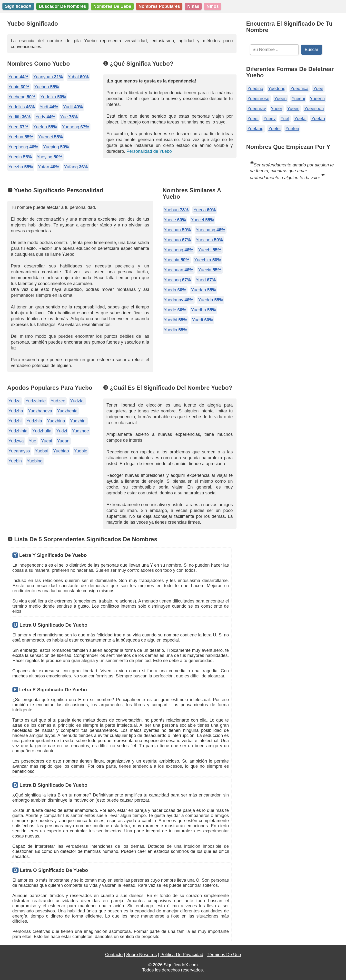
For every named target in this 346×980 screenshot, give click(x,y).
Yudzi (62, 431)
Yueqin (20, 157)
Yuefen (45, 127)
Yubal (78, 77)
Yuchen (47, 87)
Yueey (270, 119)
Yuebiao (61, 451)
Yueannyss (19, 451)
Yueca (205, 210)
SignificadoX (18, 6)
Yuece (175, 220)
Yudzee (58, 401)
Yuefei (275, 129)
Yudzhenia (67, 411)
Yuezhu (21, 167)
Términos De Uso (224, 955)
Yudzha (16, 411)
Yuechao (177, 240)
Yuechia (177, 260)
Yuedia (176, 330)
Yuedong (277, 89)
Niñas (193, 6)
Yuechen (209, 240)
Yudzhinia (18, 431)
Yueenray (257, 109)
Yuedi (203, 320)
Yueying (50, 157)
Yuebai (42, 451)
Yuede (175, 310)
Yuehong (76, 127)
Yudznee (80, 431)
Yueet (253, 119)
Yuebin (15, 461)
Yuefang (256, 129)
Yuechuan (179, 270)
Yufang (76, 167)
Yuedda (211, 300)
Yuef (285, 119)
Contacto (114, 955)
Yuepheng (23, 147)
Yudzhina (56, 421)
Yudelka (53, 97)
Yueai (47, 441)
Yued (206, 280)
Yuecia (210, 270)
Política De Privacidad (182, 955)
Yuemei (51, 137)
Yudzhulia (42, 431)
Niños (213, 6)
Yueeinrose (258, 99)
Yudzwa (16, 441)
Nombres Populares (159, 6)
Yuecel (203, 220)
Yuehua (21, 137)
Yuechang (211, 230)
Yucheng (22, 97)
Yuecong (177, 280)
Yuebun (176, 210)
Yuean (63, 441)
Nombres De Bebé (112, 6)
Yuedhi (176, 320)
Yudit (73, 107)
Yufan (49, 167)
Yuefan (318, 119)
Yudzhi (15, 421)
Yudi (49, 107)
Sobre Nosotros (142, 955)
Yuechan (177, 230)
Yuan (19, 77)
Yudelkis (22, 107)
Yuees (293, 109)
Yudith (20, 117)
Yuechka (208, 260)
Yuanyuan (48, 77)
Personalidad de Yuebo (149, 151)
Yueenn (317, 99)
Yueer (277, 109)
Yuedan (204, 290)
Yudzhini (78, 421)
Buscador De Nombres (62, 6)
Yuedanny (179, 300)
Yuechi (210, 250)
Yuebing (35, 461)
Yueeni (298, 99)
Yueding (255, 89)
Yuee (19, 127)
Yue (69, 117)
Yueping (56, 147)
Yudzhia (34, 421)
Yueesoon (314, 109)
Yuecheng (179, 250)
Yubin (19, 87)
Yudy (45, 117)
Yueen (281, 99)
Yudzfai (77, 401)
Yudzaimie (36, 401)
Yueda (175, 290)
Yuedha (204, 310)
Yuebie (81, 451)
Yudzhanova (40, 411)
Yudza (15, 401)
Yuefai (300, 119)
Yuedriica (299, 89)
